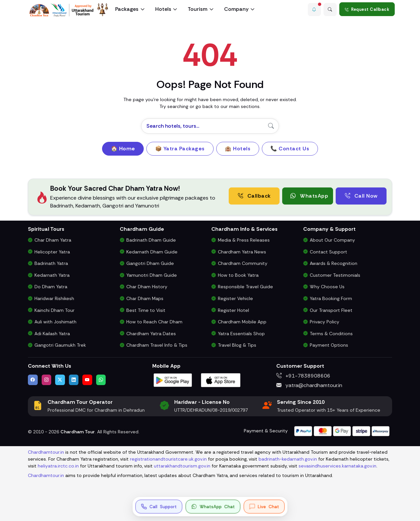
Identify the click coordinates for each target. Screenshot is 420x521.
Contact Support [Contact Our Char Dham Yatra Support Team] (328, 252)
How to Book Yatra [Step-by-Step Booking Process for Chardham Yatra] (238, 275)
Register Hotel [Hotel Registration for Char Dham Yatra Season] (233, 310)
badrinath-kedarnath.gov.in (288, 459)
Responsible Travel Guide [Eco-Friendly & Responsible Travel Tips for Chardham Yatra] (245, 287)
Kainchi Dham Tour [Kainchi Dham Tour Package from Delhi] (54, 310)
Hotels (163, 9)
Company (236, 9)
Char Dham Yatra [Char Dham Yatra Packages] (53, 240)
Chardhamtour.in (46, 452)
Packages (127, 9)
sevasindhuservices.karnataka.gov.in (337, 466)
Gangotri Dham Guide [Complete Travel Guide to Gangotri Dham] (150, 263)
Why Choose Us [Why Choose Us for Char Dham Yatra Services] (327, 287)
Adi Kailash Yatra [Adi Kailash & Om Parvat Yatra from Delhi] (52, 334)
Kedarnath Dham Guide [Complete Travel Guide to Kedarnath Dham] (152, 252)
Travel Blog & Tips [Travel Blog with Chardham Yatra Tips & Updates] (237, 345)
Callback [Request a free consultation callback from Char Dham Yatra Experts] (254, 196)
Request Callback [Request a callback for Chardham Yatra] (367, 9)
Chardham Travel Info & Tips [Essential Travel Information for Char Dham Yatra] (157, 345)
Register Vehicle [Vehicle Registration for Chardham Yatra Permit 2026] (235, 298)
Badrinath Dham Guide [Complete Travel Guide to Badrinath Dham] (151, 240)
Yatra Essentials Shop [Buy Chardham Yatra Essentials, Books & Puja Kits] (241, 334)
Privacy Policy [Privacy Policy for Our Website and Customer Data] (325, 322)
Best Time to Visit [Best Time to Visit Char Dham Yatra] (146, 310)
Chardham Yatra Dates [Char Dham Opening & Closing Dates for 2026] (151, 334)
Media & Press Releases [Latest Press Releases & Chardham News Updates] (244, 240)
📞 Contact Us (290, 149)
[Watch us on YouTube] (87, 380)
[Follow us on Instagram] (47, 380)
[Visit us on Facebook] (33, 380)
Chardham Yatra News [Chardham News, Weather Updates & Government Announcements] (242, 252)
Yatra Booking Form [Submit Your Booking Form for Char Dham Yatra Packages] (331, 298)
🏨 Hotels (238, 149)
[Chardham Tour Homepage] (69, 10)
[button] (313, 9)
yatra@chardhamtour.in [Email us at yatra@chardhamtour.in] (309, 385)
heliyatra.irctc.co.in (58, 466)
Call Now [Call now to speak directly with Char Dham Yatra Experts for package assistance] (361, 196)
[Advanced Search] (330, 9)
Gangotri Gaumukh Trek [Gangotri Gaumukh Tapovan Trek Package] (60, 345)
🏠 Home (123, 149)
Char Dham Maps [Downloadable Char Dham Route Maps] (145, 298)
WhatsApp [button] (309, 196)
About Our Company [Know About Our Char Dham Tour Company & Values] (332, 240)
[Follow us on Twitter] (60, 380)
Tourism (198, 9)
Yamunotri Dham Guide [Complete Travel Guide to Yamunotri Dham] (152, 275)
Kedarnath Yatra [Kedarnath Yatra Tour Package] (52, 275)
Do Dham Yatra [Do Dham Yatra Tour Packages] (51, 287)
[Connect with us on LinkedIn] (74, 380)
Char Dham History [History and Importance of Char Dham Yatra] (147, 287)
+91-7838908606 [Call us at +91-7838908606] (303, 376)
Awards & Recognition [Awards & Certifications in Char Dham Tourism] (334, 263)
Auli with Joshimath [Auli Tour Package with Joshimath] (55, 322)
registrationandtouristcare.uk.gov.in (168, 459)
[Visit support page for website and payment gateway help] (342, 431)
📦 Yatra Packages (180, 149)
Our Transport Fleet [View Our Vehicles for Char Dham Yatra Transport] (331, 310)
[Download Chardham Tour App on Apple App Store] (221, 380)
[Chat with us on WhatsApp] (101, 380)
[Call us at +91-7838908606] (159, 507)
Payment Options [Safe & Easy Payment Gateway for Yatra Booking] (329, 345)
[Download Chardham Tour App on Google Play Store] (173, 380)
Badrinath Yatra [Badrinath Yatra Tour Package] (51, 263)
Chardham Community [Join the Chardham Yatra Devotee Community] (243, 263)
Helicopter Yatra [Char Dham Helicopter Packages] (52, 252)
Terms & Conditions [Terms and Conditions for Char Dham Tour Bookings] (331, 334)
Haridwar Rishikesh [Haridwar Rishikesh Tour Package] (54, 298)
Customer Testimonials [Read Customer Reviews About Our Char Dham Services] (335, 275)
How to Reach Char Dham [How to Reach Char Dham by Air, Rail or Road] (154, 322)
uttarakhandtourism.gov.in (182, 466)
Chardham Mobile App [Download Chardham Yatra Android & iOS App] (242, 322)
